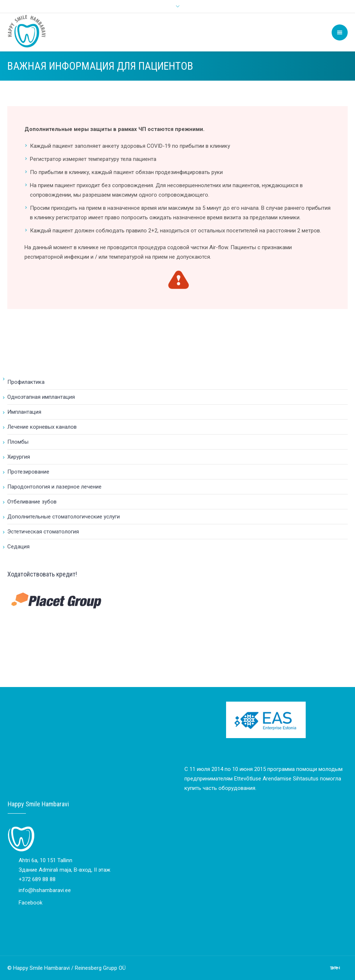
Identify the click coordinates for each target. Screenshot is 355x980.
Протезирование (28, 472)
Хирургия (19, 457)
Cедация (18, 547)
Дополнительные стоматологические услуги (64, 517)
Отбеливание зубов (32, 502)
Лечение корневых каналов (42, 427)
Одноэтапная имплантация (41, 397)
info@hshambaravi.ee (45, 890)
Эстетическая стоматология (43, 532)
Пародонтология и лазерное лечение (54, 487)
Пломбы (18, 442)
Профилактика (26, 382)
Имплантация (24, 412)
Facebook (30, 903)
